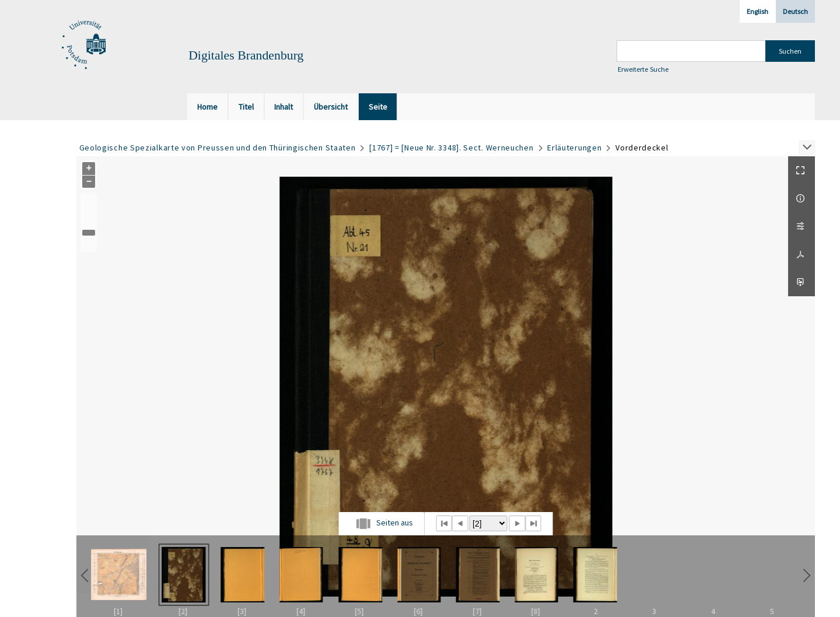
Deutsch (795, 11)
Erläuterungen (574, 148)
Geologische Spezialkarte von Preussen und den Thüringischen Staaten (218, 148)
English (757, 11)
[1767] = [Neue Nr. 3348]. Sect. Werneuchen (451, 148)
